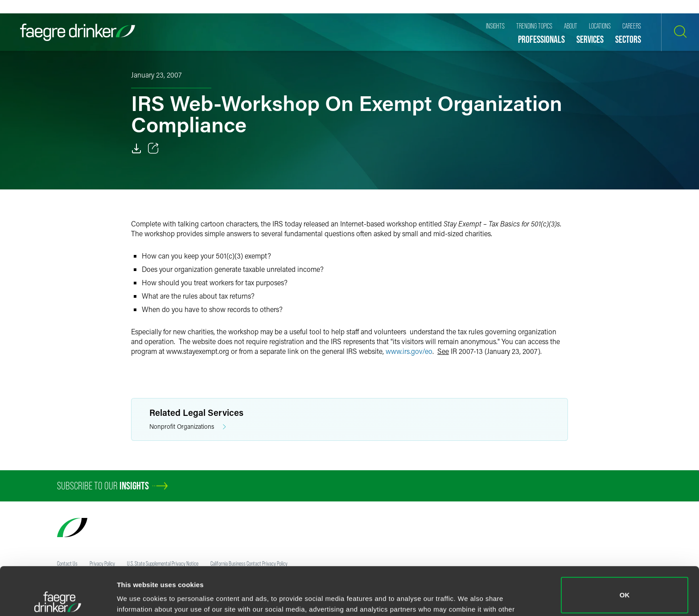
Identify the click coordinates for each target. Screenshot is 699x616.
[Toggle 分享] (153, 148)
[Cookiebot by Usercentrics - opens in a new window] (58, 599)
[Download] (136, 148)
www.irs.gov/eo (409, 351)
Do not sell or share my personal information (625, 587)
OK (625, 547)
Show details (138, 597)
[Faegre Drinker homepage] (78, 32)
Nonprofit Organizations (188, 427)
